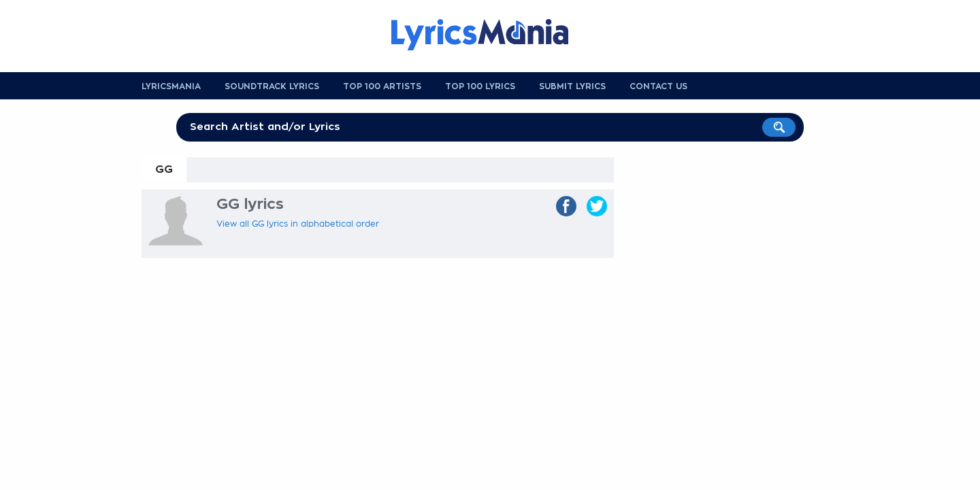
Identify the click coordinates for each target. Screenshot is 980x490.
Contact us (658, 86)
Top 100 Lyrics (480, 86)
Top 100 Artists (382, 86)
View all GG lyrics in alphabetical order (298, 224)
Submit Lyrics (572, 86)
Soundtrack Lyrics (272, 86)
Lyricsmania (171, 86)
